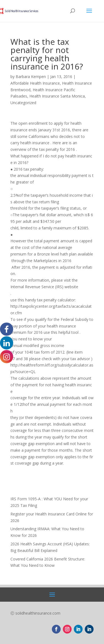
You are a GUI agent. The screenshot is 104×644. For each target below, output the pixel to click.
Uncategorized (23, 103)
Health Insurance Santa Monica (57, 96)
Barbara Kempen (31, 77)
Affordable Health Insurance (35, 83)
